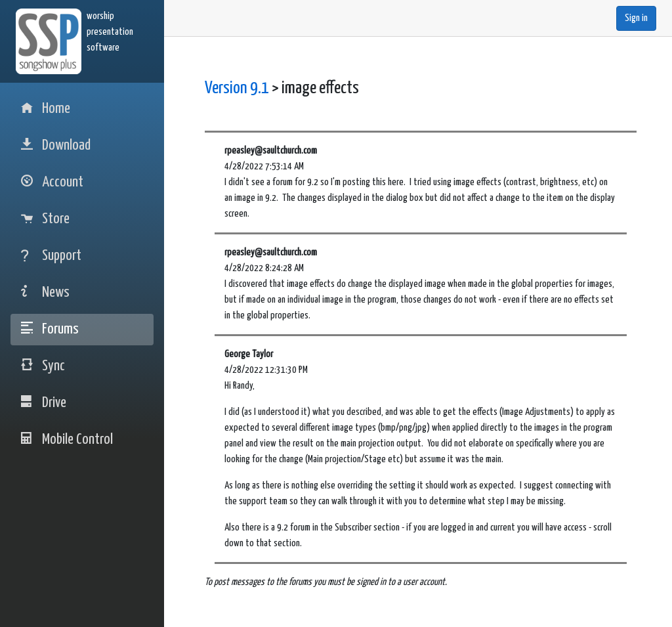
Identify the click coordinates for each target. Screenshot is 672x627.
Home (46, 109)
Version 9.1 (237, 88)
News (45, 292)
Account (52, 182)
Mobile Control (67, 440)
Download (56, 145)
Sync (43, 366)
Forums (50, 329)
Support (51, 256)
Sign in (636, 18)
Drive (44, 403)
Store (45, 219)
